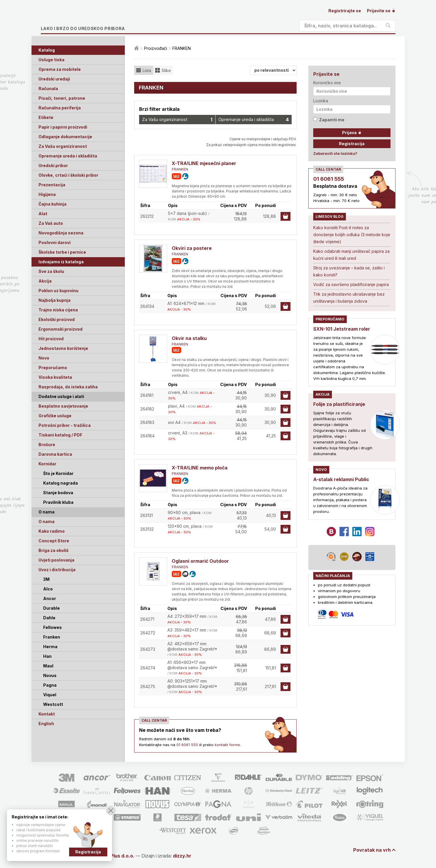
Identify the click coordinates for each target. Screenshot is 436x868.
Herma (50, 647)
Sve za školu (51, 271)
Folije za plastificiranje (339, 404)
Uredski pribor (53, 165)
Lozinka (321, 101)
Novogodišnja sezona (61, 233)
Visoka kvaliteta (55, 377)
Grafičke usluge (55, 416)
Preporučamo (53, 368)
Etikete (46, 117)
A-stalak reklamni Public (341, 479)
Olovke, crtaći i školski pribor (68, 175)
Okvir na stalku (189, 338)
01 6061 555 (187, 745)
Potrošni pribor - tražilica (65, 425)
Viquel (50, 695)
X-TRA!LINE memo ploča (200, 468)
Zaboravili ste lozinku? (335, 153)
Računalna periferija (60, 108)
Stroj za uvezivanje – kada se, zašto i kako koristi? (349, 271)
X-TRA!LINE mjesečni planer (204, 163)
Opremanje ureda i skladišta (68, 156)
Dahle (49, 618)
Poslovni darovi (55, 242)
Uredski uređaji (54, 79)
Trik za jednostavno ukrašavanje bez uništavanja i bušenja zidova (349, 298)
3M (46, 579)
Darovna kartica (55, 454)
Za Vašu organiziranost (63, 146)
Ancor (50, 598)
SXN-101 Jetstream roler (342, 329)
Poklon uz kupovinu (58, 291)
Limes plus (96, 19)
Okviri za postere (192, 248)
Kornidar (47, 464)
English (46, 724)
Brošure (47, 444)
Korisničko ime (327, 83)
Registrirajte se (345, 11)
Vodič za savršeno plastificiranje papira (351, 284)
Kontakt (47, 714)
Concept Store (54, 541)
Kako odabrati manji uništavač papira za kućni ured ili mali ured (351, 255)
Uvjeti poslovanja (56, 560)
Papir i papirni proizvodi (63, 127)
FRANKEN (180, 169)
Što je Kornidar (58, 473)
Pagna (50, 685)
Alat (43, 214)
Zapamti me (329, 120)
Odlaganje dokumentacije (65, 137)
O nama (47, 521)
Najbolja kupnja (55, 300)
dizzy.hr (182, 856)
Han (47, 656)
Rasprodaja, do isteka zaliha (68, 387)
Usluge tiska (51, 60)
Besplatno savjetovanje (63, 406)
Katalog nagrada (61, 483)
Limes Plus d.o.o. (115, 856)
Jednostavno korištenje (63, 348)
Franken (52, 637)
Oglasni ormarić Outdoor (200, 561)
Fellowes (52, 627)
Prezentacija (52, 185)
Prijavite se (381, 11)
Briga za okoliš (54, 550)
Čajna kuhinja (52, 204)
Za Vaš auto (51, 223)
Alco (48, 589)
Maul (48, 666)
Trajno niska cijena (58, 310)
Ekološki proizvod (57, 319)
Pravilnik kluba (58, 502)
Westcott (53, 704)
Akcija (45, 281)
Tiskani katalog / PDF (60, 435)
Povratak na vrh (372, 850)
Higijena (47, 194)
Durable (51, 608)
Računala (48, 88)
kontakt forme (227, 745)
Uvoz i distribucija (57, 570)
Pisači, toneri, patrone (62, 98)
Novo (44, 358)
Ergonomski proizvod (61, 329)
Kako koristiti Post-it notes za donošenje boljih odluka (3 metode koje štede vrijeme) (352, 235)
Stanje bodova (58, 493)
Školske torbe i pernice (62, 252)
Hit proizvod (51, 339)
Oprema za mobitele (60, 69)
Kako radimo (52, 531)
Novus (50, 675)
